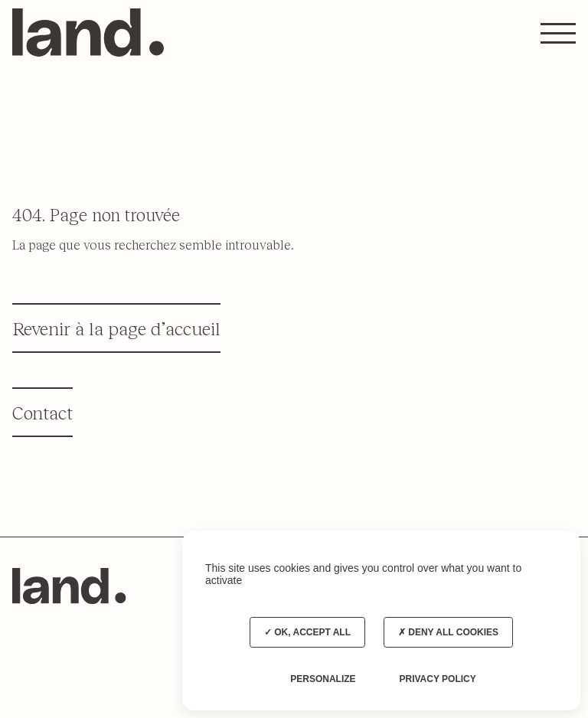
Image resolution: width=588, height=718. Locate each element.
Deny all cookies (448, 632)
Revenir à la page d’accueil (116, 328)
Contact (42, 412)
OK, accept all (307, 632)
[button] (558, 33)
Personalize (323, 679)
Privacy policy (437, 679)
